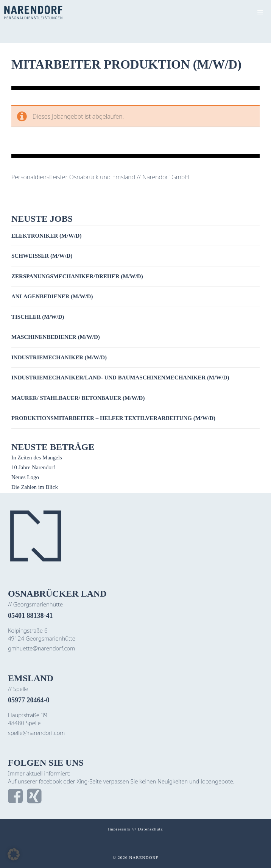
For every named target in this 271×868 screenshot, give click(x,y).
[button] (14, 854)
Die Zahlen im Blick (35, 487)
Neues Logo (25, 477)
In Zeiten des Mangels (37, 458)
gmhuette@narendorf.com (41, 648)
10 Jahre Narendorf (33, 467)
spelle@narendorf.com (36, 733)
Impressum (119, 829)
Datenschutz (150, 829)
